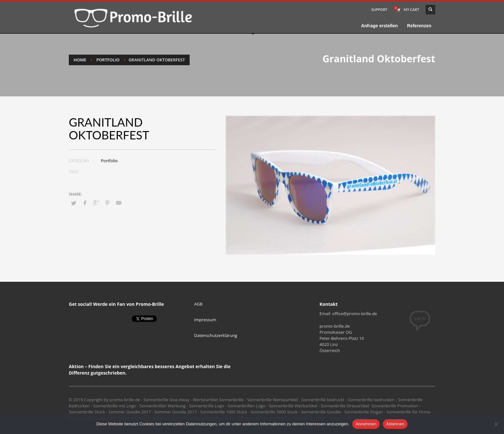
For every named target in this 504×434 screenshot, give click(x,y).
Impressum (205, 320)
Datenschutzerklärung (216, 335)
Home (80, 60)
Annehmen (366, 424)
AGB (198, 304)
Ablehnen (395, 424)
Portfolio (108, 60)
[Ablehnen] (496, 424)
